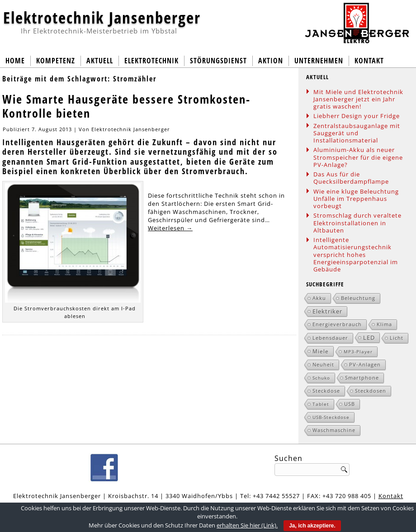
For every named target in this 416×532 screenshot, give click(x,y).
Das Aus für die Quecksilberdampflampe (351, 178)
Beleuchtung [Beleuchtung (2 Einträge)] (358, 298)
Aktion (271, 61)
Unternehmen (319, 61)
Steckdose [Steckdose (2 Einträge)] (326, 391)
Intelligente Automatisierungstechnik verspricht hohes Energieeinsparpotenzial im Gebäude (356, 254)
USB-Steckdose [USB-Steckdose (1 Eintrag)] (331, 417)
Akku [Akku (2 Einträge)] (319, 298)
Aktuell (100, 61)
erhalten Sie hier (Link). (247, 525)
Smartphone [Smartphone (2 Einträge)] (362, 378)
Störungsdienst (218, 61)
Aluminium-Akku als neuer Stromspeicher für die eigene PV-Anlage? (358, 157)
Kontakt (369, 61)
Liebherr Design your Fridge (357, 116)
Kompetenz (56, 61)
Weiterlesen (170, 228)
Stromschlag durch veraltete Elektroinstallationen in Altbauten (357, 223)
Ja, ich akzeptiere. (312, 526)
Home (15, 61)
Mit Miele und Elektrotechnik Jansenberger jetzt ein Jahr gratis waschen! (358, 99)
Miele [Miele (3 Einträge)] (321, 351)
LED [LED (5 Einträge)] (369, 337)
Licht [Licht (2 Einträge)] (397, 338)
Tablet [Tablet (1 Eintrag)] (321, 404)
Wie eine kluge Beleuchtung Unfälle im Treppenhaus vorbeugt (356, 199)
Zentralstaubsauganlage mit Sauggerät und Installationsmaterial (357, 133)
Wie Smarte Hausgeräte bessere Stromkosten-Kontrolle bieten (126, 106)
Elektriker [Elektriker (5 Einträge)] (327, 311)
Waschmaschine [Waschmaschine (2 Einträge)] (334, 430)
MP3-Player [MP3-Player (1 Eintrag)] (358, 351)
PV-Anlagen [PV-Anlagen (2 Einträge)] (365, 364)
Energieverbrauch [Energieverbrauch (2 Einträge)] (337, 324)
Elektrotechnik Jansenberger (102, 17)
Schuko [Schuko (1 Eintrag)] (321, 378)
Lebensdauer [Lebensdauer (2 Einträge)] (330, 338)
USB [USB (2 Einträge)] (350, 404)
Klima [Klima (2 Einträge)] (384, 324)
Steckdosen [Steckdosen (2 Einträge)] (371, 391)
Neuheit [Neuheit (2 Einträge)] (323, 364)
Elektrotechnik (151, 61)
